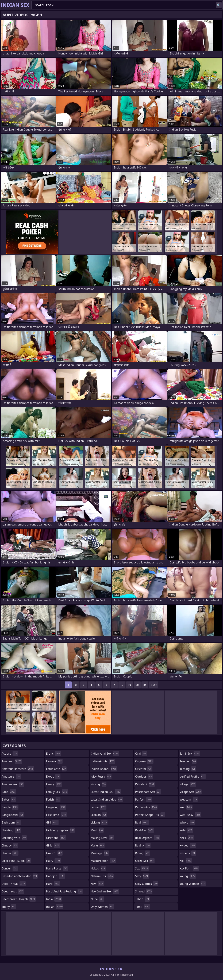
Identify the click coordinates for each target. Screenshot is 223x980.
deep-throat (14, 884)
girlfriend (56, 838)
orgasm (144, 761)
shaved (144, 891)
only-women (102, 907)
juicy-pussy (101, 777)
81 (145, 685)
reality (143, 845)
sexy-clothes (147, 884)
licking (99, 822)
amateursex (13, 784)
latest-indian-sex (106, 792)
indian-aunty (103, 761)
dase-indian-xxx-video (20, 876)
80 (137, 685)
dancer (10, 868)
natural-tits (102, 876)
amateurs (11, 777)
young (188, 876)
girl (52, 822)
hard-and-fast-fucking (64, 891)
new (97, 884)
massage (100, 853)
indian (55, 907)
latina (99, 807)
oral (141, 754)
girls (53, 845)
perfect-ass (146, 807)
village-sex (191, 792)
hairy (53, 861)
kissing (99, 784)
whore (187, 822)
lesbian (99, 815)
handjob (56, 876)
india (54, 899)
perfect (144, 799)
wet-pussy (190, 815)
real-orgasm (148, 838)
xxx (186, 861)
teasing (188, 769)
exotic (53, 777)
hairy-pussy (57, 868)
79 (130, 685)
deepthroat (13, 891)
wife (186, 830)
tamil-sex (190, 754)
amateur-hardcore (18, 769)
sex (142, 868)
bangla (10, 807)
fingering (56, 807)
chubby (10, 845)
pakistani (145, 784)
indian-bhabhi (104, 769)
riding (143, 853)
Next (154, 685)
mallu (97, 845)
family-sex (57, 792)
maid (97, 830)
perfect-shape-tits (150, 815)
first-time (57, 815)
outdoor (144, 777)
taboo (143, 899)
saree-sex (145, 861)
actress (10, 754)
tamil (143, 907)
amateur (12, 761)
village (188, 784)
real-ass (145, 830)
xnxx (187, 838)
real (142, 822)
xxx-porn (189, 868)
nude (97, 899)
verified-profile (193, 777)
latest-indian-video (107, 799)
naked (98, 868)
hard (53, 884)
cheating (11, 830)
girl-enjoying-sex (61, 830)
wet (186, 807)
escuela (54, 761)
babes (9, 799)
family (54, 784)
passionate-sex (148, 792)
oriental (144, 769)
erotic (54, 754)
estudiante (56, 769)
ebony (9, 907)
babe (9, 792)
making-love (102, 838)
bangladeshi (13, 815)
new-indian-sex (105, 891)
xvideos (188, 853)
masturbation (103, 861)
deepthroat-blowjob (19, 899)
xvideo (188, 845)
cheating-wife (14, 838)
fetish (53, 799)
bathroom (11, 822)
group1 (54, 853)
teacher (188, 761)
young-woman (193, 884)
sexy (142, 876)
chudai (10, 853)
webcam (189, 799)
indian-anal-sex (105, 754)
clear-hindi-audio (16, 861)
